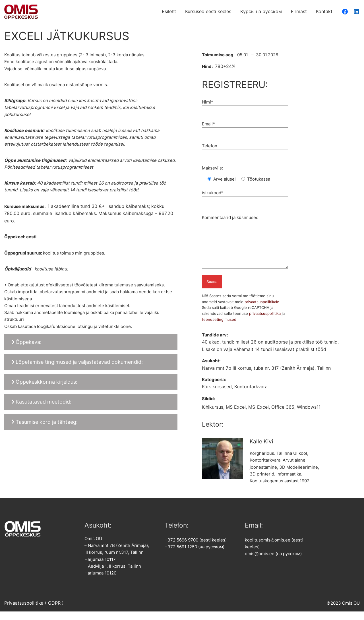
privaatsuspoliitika (265, 322)
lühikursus (213, 416)
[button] (91, 342)
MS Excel (236, 416)
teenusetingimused (219, 328)
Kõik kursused (217, 395)
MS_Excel (258, 416)
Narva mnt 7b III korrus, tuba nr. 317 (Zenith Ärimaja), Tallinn (266, 377)
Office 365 (283, 416)
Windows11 (309, 416)
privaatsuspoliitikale (262, 310)
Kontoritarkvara (251, 395)
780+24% (225, 66)
